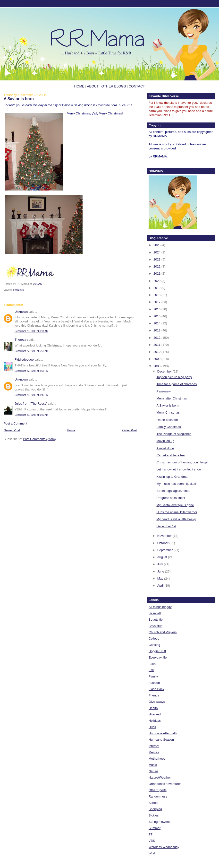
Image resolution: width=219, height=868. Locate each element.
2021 (157, 273)
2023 (157, 259)
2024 (157, 252)
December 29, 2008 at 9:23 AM (31, 415)
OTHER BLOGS (114, 86)
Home (71, 430)
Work (152, 853)
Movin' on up (165, 441)
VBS (152, 841)
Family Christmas (168, 427)
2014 (157, 323)
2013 (157, 330)
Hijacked (155, 714)
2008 (157, 366)
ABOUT (93, 86)
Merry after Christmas (172, 398)
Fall (151, 670)
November (165, 536)
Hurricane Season (161, 740)
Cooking (154, 645)
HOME (79, 86)
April (161, 586)
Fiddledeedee (24, 360)
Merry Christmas (168, 412)
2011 (157, 345)
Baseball (155, 613)
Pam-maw (164, 391)
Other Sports (158, 790)
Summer (155, 828)
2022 (157, 266)
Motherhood (157, 759)
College (154, 638)
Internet (154, 746)
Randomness (158, 796)
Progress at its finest (171, 498)
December (165, 371)
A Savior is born (19, 99)
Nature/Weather (160, 777)
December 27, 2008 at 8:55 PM (31, 371)
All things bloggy (160, 607)
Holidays (19, 290)
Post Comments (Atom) (39, 439)
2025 (157, 245)
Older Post (130, 430)
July (161, 564)
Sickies (154, 815)
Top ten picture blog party (174, 377)
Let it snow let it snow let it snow (179, 469)
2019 (157, 288)
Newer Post (12, 430)
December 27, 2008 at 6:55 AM (31, 351)
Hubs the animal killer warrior (177, 512)
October (163, 543)
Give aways (157, 702)
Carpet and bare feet (171, 455)
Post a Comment (15, 423)
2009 (157, 359)
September (165, 550)
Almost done (165, 448)
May (161, 578)
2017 (157, 302)
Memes (154, 752)
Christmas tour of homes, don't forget (182, 462)
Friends (154, 695)
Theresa (20, 340)
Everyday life (158, 657)
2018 (157, 295)
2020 (157, 281)
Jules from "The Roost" (31, 404)
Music (153, 765)
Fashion (154, 683)
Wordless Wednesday (164, 847)
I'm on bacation (167, 420)
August (163, 557)
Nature (153, 771)
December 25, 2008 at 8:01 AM (31, 331)
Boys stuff (156, 626)
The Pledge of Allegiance (174, 434)
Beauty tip (156, 620)
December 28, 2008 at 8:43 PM (31, 395)
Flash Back (156, 689)
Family (153, 676)
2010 (157, 352)
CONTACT (137, 86)
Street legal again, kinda (173, 491)
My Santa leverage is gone (175, 505)
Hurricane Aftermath (163, 733)
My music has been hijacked (176, 484)
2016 (157, 309)
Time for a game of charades (177, 384)
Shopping (155, 809)
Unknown (21, 312)
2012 (157, 338)
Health (153, 708)
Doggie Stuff (157, 651)
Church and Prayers (163, 632)
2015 (157, 316)
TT (151, 834)
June (161, 571)
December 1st (166, 526)
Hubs (152, 727)
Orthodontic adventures (165, 784)
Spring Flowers (159, 822)
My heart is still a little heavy (176, 519)
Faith (152, 664)
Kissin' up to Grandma (172, 477)
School (153, 803)
